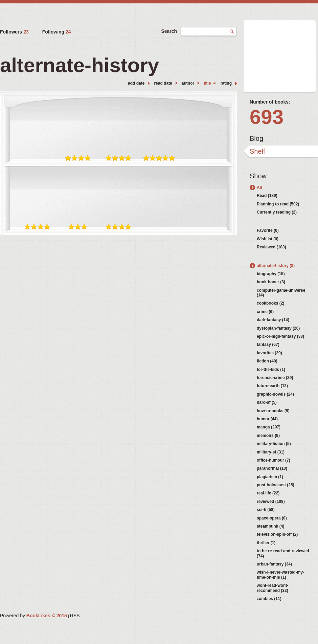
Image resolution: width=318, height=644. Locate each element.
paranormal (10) (272, 468)
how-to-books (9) (273, 411)
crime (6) (265, 312)
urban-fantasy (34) (274, 564)
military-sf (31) (271, 452)
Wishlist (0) (268, 239)
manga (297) (269, 427)
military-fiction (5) (274, 444)
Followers (14, 32)
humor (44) (267, 419)
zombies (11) (269, 599)
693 (267, 117)
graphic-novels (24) (275, 394)
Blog (256, 138)
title (207, 83)
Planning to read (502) (278, 204)
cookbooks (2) (270, 303)
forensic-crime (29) (275, 378)
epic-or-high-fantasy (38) (280, 336)
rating (226, 83)
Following (57, 32)
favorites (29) (269, 353)
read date (163, 83)
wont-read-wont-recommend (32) (272, 588)
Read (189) (267, 196)
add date (136, 83)
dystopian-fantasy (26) (278, 328)
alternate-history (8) (276, 266)
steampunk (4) (270, 526)
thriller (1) (266, 543)
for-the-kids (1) (271, 370)
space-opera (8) (272, 518)
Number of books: (270, 102)
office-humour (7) (274, 460)
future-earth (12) (272, 386)
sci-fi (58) (266, 510)
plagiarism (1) (270, 477)
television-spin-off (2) (277, 534)
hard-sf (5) (267, 402)
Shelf (257, 151)
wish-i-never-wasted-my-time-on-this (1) (280, 575)
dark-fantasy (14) (273, 320)
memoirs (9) (268, 436)
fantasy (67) (268, 345)
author (188, 83)
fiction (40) (267, 361)
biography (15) (271, 274)
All (259, 187)
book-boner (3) (271, 282)
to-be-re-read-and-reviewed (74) (283, 553)
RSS (75, 616)
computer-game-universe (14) (281, 293)
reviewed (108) (271, 502)
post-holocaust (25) (276, 485)
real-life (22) (268, 493)
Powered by (33, 616)
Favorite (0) (268, 230)
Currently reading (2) (277, 212)
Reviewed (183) (271, 247)
